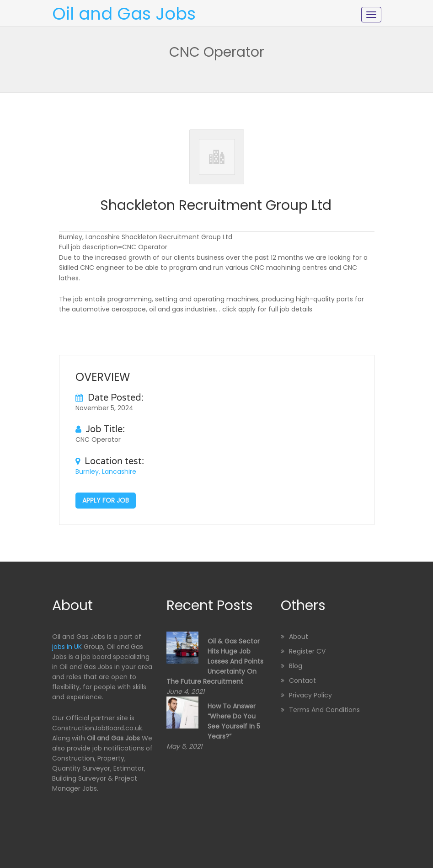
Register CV (307, 651)
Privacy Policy (310, 695)
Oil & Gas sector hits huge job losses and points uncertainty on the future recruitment (215, 661)
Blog (296, 666)
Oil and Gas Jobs (124, 14)
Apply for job (106, 500)
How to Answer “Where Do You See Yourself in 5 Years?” (234, 721)
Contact (302, 680)
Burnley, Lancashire (106, 472)
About (299, 637)
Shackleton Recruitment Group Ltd (216, 205)
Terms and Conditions (324, 710)
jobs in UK (67, 647)
